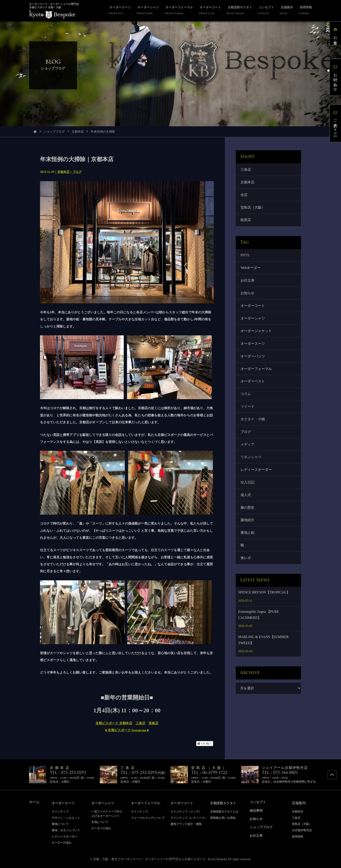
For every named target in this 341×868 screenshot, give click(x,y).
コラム (246, 402)
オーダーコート (253, 310)
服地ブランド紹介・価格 (186, 824)
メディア (248, 455)
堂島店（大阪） (253, 209)
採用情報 (298, 837)
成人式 (246, 507)
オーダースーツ (253, 350)
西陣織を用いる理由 (223, 818)
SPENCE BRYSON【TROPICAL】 (264, 607)
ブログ (77, 172)
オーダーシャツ (253, 323)
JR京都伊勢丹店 (302, 830)
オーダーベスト (253, 389)
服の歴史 (248, 520)
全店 (244, 196)
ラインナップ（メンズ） (186, 811)
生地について (100, 822)
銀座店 (246, 222)
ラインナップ (60, 811)
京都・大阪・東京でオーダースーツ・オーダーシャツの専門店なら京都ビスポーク (149, 859)
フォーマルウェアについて (148, 818)
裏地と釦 (248, 546)
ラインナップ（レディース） (189, 818)
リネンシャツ (251, 468)
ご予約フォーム (335, 123)
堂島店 (153, 723)
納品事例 (257, 810)
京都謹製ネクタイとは (224, 811)
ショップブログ (54, 132)
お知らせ (248, 297)
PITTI (245, 258)
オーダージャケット (257, 337)
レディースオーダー (257, 481)
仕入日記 (248, 494)
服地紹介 (248, 533)
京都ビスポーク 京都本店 (114, 723)
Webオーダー (251, 271)
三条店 (140, 723)
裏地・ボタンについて (66, 830)
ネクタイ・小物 (253, 428)
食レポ (246, 572)
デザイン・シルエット (66, 818)
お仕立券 (248, 284)
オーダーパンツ (253, 363)
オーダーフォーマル (257, 376)
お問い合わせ (335, 77)
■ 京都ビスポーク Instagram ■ (127, 730)
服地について (60, 824)
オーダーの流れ (62, 843)
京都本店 (78, 132)
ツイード (248, 415)
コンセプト (258, 802)
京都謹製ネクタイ (224, 803)
